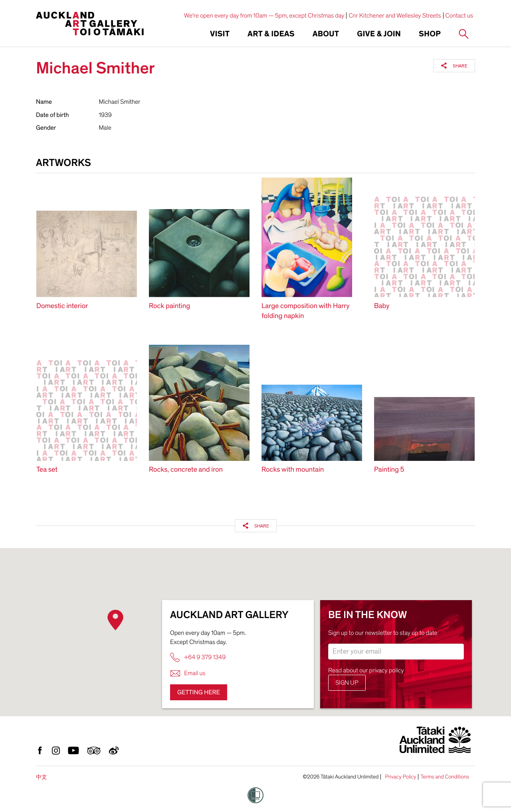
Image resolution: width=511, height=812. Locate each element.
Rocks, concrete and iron (186, 470)
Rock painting (169, 306)
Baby (382, 306)
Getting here (199, 692)
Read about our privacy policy (366, 670)
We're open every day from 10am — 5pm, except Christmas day (264, 16)
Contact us (460, 16)
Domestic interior (62, 306)
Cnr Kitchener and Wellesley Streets (395, 16)
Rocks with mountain (293, 470)
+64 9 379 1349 (198, 657)
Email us (188, 673)
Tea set (47, 470)
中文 (42, 777)
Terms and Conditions (445, 777)
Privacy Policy (400, 777)
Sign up (347, 683)
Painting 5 (389, 470)
